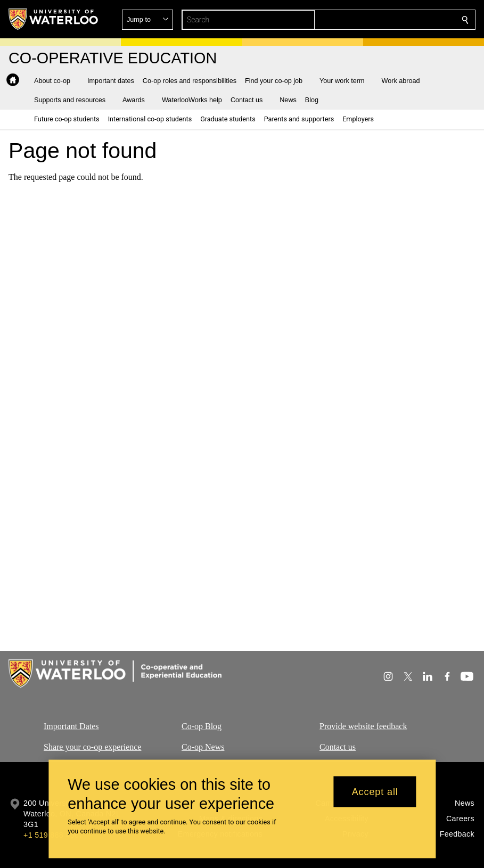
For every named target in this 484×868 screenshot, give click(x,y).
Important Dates (71, 726)
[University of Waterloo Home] (54, 19)
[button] (388, 20)
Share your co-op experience (92, 747)
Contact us (338, 747)
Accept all (375, 796)
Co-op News (203, 747)
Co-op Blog (202, 726)
